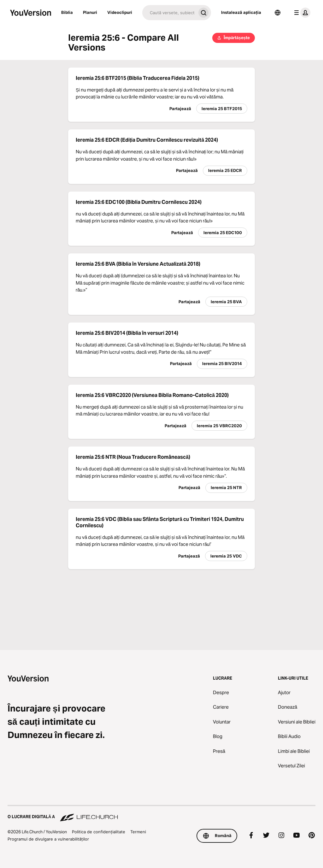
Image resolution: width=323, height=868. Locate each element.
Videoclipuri (120, 12)
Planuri (90, 12)
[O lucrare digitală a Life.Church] (161, 814)
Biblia (67, 12)
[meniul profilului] (301, 13)
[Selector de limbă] (278, 13)
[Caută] (169, 13)
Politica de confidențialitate (99, 832)
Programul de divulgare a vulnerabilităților (48, 839)
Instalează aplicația (241, 12)
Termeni (138, 832)
